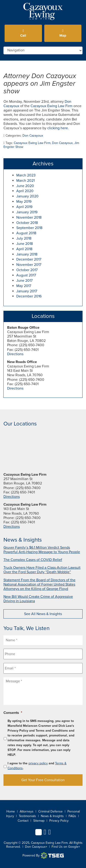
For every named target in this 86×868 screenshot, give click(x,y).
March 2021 (25, 181)
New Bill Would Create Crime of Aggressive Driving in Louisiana (38, 599)
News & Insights (52, 816)
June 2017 (24, 281)
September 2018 (29, 228)
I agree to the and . (37, 766)
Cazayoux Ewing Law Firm (51, 106)
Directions (15, 354)
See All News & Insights (43, 614)
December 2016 (29, 296)
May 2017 (24, 286)
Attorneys (27, 811)
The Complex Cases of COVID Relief (33, 560)
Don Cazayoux (33, 136)
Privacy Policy (59, 821)
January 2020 (27, 196)
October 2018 (27, 223)
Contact (23, 821)
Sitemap (39, 821)
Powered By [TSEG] (43, 856)
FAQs (72, 816)
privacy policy (38, 763)
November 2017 (29, 265)
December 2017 (29, 259)
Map (63, 33)
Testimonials (27, 816)
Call (23, 33)
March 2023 (26, 175)
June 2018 (25, 244)
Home (11, 811)
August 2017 (26, 275)
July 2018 (24, 238)
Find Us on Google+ (66, 847)
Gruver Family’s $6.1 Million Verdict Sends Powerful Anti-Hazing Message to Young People (42, 550)
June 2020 (25, 186)
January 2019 (27, 212)
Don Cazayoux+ (36, 847)
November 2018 (29, 217)
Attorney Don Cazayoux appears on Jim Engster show (40, 84)
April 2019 (24, 207)
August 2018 (26, 233)
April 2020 (25, 191)
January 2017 (27, 291)
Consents (13, 713)
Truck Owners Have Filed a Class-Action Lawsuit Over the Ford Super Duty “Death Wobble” (42, 570)
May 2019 (24, 202)
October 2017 (27, 270)
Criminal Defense (50, 811)
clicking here (58, 128)
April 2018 (24, 249)
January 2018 (27, 254)
